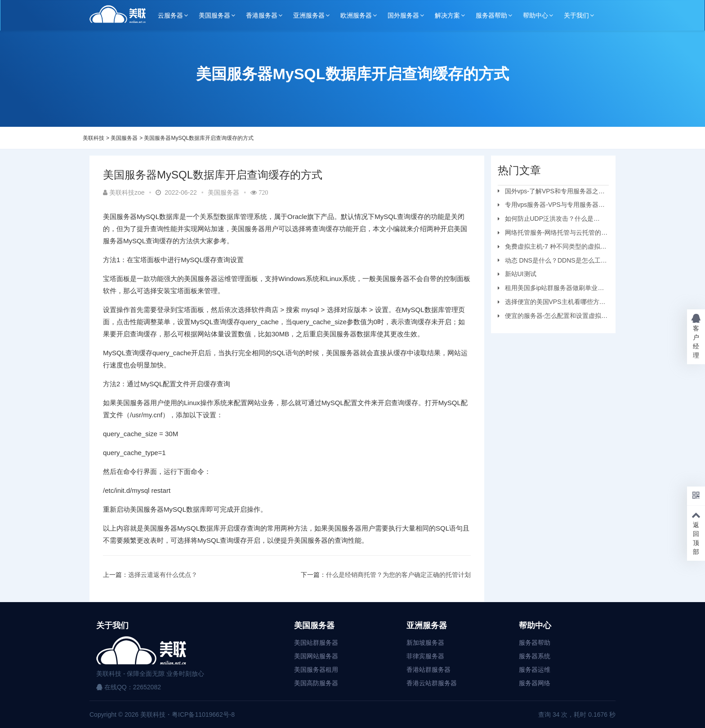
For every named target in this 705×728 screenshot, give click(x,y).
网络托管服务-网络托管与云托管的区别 (553, 234)
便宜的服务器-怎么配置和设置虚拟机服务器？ (553, 317)
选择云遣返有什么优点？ (163, 575)
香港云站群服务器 (432, 683)
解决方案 (447, 15)
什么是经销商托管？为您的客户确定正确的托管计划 (398, 575)
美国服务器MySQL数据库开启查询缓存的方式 (199, 138)
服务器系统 (535, 656)
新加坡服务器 (425, 643)
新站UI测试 (521, 274)
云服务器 (170, 15)
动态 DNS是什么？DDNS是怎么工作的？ (552, 262)
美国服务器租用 (316, 670)
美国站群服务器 (316, 643)
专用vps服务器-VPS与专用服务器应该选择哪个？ (551, 206)
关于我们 (576, 15)
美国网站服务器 (316, 656)
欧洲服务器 (356, 15)
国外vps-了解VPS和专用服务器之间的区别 (551, 192)
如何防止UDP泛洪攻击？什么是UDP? (546, 220)
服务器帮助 (491, 15)
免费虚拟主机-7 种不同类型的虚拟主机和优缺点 (552, 248)
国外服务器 (403, 15)
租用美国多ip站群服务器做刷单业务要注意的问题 (551, 289)
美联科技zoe (124, 192)
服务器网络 (535, 683)
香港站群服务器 (428, 670)
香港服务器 (262, 15)
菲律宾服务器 (425, 656)
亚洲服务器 (309, 15)
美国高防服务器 (316, 683)
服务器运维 (535, 670)
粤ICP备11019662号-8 (203, 715)
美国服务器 (214, 15)
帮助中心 (535, 15)
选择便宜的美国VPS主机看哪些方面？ (549, 303)
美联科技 (94, 138)
